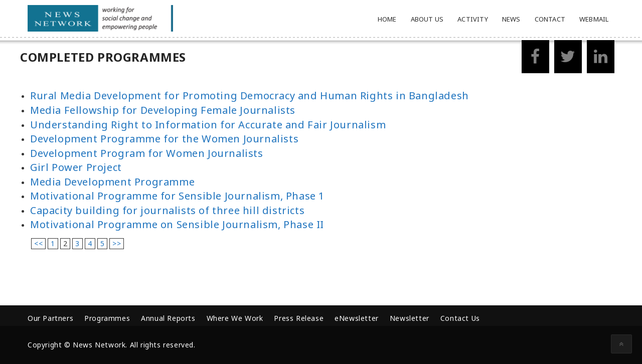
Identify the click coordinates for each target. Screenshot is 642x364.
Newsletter (410, 318)
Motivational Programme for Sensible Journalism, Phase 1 (177, 196)
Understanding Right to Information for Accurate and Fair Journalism (208, 125)
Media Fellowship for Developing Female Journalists (163, 110)
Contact (550, 19)
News (511, 19)
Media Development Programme (112, 182)
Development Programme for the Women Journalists (164, 139)
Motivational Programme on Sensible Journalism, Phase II (177, 224)
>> (117, 243)
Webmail (594, 19)
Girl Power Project (76, 167)
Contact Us (460, 318)
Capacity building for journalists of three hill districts (167, 210)
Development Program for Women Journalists (147, 153)
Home (387, 19)
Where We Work (235, 318)
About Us (427, 19)
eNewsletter (357, 318)
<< (38, 243)
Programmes (107, 318)
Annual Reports (168, 318)
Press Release (299, 318)
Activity (473, 19)
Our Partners (50, 318)
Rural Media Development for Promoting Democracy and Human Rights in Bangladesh (250, 96)
